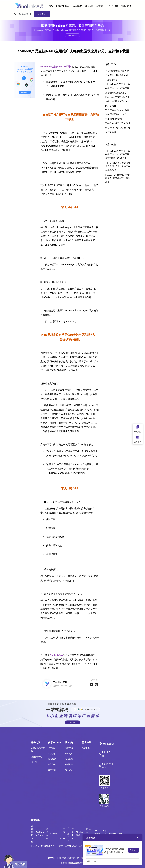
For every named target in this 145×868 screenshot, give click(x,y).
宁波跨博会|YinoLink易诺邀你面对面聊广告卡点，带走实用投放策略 (117, 114)
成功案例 (52, 770)
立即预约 (134, 850)
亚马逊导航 (68, 834)
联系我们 (52, 759)
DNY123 (122, 834)
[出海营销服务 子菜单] (70, 6)
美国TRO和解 (71, 846)
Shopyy (53, 834)
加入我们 (52, 754)
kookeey (113, 834)
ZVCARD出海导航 (49, 846)
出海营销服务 (62, 6)
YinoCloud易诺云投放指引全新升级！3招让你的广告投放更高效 (118, 127)
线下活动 (69, 770)
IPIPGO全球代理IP (97, 834)
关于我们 (101, 6)
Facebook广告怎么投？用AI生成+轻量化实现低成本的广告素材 (118, 101)
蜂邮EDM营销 (105, 834)
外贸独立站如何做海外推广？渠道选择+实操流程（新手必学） (117, 75)
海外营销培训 (37, 757)
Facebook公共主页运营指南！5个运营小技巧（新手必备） (118, 178)
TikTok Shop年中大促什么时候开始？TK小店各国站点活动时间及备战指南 (118, 88)
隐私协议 (86, 748)
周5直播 (69, 754)
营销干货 (69, 748)
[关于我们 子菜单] (106, 6)
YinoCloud (36, 762)
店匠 (61, 846)
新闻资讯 (52, 764)
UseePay (35, 846)
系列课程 (69, 759)
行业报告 (69, 764)
